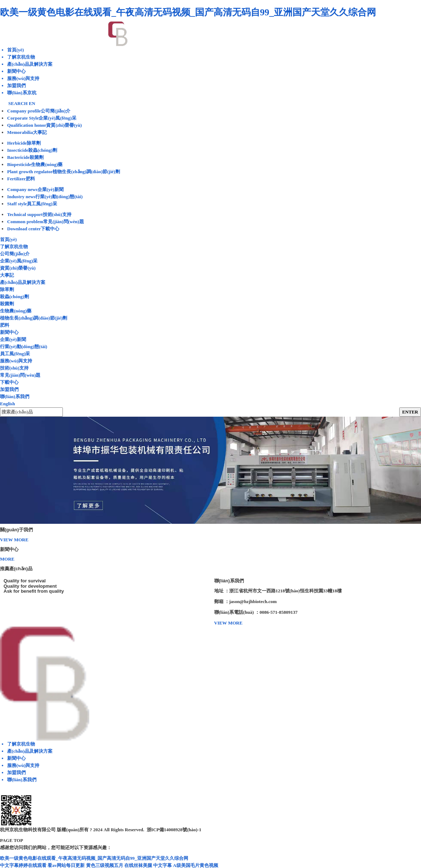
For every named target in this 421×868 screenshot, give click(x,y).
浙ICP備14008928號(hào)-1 (174, 830)
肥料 (5, 325)
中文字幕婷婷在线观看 (23, 865)
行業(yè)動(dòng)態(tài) (24, 347)
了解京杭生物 (14, 247)
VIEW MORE (14, 540)
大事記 (7, 275)
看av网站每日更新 (66, 865)
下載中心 (9, 382)
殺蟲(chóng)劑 (14, 297)
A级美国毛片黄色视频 (195, 865)
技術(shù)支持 (14, 368)
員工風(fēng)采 (15, 354)
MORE (7, 559)
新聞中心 (9, 332)
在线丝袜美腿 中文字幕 (148, 865)
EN (32, 103)
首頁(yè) (8, 239)
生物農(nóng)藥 (16, 311)
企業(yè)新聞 (13, 339)
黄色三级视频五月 (105, 865)
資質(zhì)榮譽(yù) (18, 268)
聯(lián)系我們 (15, 397)
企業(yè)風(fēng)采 (19, 261)
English (7, 404)
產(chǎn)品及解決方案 (23, 282)
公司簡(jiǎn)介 (15, 254)
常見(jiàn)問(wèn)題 (20, 375)
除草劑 (7, 289)
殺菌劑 (7, 304)
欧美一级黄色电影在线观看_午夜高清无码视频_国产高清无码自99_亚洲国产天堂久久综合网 (188, 12)
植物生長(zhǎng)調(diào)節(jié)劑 (34, 318)
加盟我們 (9, 389)
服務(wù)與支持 (16, 361)
